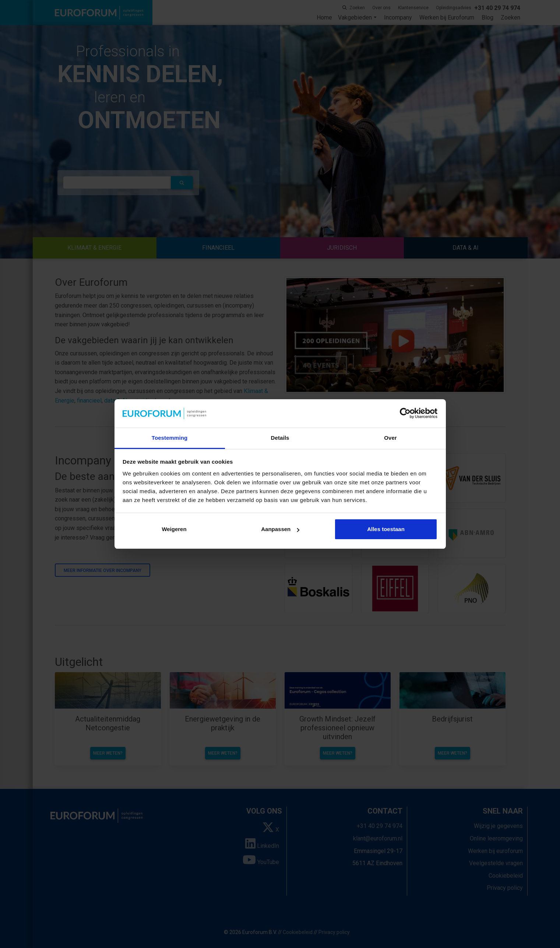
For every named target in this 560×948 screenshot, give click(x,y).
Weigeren (174, 529)
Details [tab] (280, 438)
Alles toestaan (386, 529)
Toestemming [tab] (170, 438)
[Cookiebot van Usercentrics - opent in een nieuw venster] (405, 414)
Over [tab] (390, 438)
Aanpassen (280, 529)
